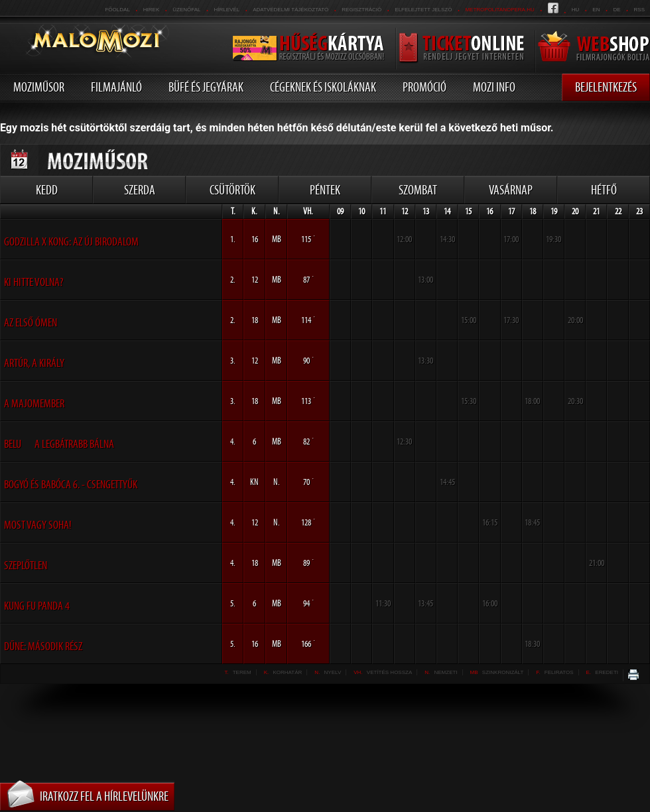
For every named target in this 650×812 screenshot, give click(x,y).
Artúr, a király (34, 363)
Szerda (140, 190)
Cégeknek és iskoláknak (323, 87)
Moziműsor (39, 87)
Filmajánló (116, 87)
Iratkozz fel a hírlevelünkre (104, 796)
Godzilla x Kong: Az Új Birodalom (71, 241)
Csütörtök (232, 190)
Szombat (418, 190)
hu (576, 10)
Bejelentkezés (606, 87)
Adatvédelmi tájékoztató (291, 10)
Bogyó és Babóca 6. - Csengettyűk (71, 484)
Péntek (325, 190)
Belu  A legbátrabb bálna (59, 444)
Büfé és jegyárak (206, 87)
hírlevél (227, 10)
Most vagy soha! (38, 525)
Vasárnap (511, 190)
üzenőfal (186, 10)
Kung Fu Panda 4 (37, 606)
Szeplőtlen (26, 565)
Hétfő (604, 190)
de (617, 10)
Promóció (424, 87)
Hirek (151, 10)
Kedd (47, 190)
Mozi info (494, 87)
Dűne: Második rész (43, 646)
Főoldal (117, 10)
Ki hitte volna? (34, 282)
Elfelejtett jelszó (423, 10)
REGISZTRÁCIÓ (361, 10)
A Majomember (34, 403)
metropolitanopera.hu (499, 10)
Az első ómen (31, 322)
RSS (639, 10)
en (596, 10)
